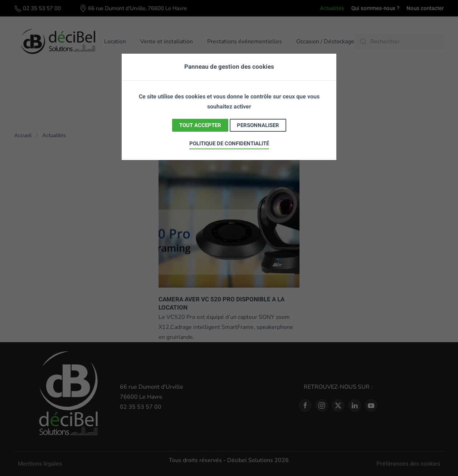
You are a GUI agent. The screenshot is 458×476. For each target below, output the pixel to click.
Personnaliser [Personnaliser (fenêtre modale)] (258, 125)
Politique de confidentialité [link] (229, 144)
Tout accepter (200, 125)
